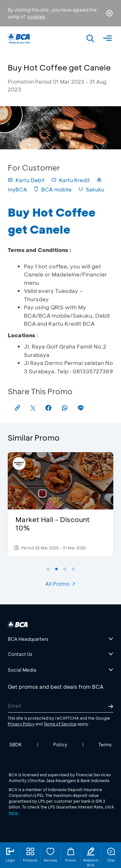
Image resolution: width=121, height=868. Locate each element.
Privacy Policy (21, 724)
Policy (60, 745)
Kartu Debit (26, 180)
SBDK (16, 745)
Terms (105, 745)
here (13, 813)
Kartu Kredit (71, 180)
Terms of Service (60, 724)
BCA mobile (53, 189)
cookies (36, 17)
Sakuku (91, 189)
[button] (48, 569)
